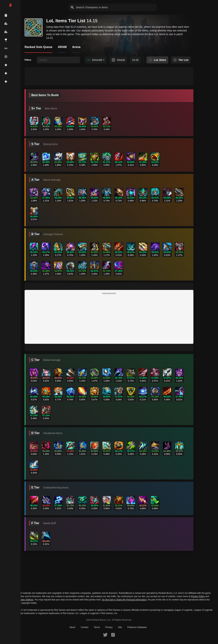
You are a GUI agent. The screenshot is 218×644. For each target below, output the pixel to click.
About (72, 627)
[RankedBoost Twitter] (105, 635)
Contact (85, 627)
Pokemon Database (137, 627)
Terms (97, 627)
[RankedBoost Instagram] (113, 635)
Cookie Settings (26, 600)
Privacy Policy (198, 596)
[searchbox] (58, 60)
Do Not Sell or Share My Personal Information (124, 600)
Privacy (109, 627)
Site (120, 627)
